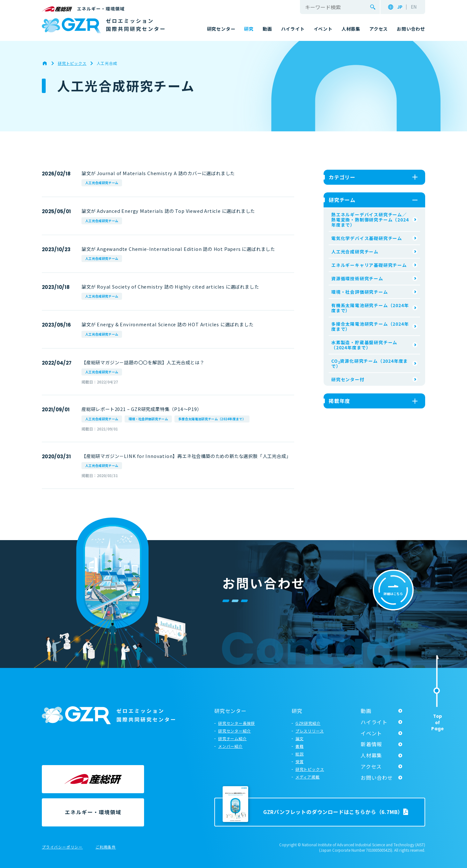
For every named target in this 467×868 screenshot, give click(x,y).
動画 (366, 711)
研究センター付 (348, 379)
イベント (371, 733)
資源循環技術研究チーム (357, 278)
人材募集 (371, 755)
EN (414, 7)
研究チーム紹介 (233, 738)
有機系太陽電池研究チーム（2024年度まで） (370, 308)
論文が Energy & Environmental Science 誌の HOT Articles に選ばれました (167, 324)
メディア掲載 (308, 777)
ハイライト (374, 722)
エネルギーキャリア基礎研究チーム (369, 265)
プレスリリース (310, 731)
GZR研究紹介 (308, 723)
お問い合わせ (377, 778)
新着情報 (371, 744)
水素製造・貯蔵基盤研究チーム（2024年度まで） (364, 345)
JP (400, 7)
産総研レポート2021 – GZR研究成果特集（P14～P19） (142, 409)
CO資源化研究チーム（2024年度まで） (370, 363)
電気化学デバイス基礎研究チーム (367, 238)
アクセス (371, 766)
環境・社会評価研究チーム (148, 419)
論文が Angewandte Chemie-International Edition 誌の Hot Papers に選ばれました (178, 249)
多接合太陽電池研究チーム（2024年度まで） (212, 419)
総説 (300, 754)
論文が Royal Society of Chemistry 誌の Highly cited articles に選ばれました (170, 287)
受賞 (300, 761)
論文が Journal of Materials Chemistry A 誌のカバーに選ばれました (158, 173)
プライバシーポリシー (62, 847)
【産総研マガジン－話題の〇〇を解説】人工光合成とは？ (143, 362)
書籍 (300, 746)
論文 (300, 738)
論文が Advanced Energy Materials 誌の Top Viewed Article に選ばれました (168, 211)
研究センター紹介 (234, 731)
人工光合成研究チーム (102, 183)
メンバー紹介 (230, 746)
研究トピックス (310, 769)
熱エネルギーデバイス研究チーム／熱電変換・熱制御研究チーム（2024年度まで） (370, 220)
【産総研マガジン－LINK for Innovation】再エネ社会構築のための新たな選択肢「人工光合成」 (186, 456)
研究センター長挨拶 (237, 723)
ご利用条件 (106, 847)
